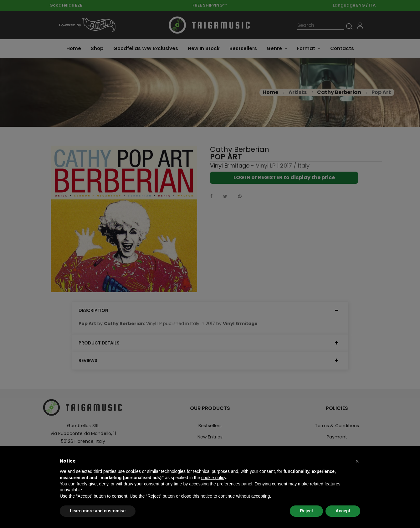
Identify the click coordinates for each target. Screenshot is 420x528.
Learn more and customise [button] (98, 511)
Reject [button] (306, 511)
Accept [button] (343, 511)
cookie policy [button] (214, 478)
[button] (357, 461)
